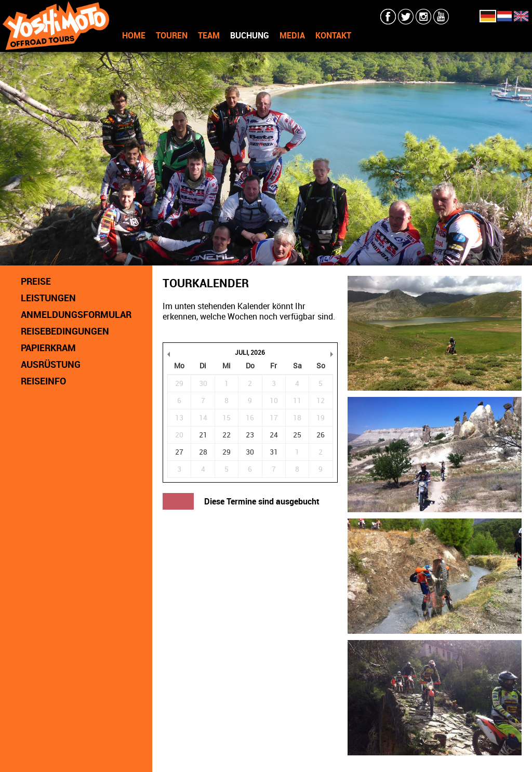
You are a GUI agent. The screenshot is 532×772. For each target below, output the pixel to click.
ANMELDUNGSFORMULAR (76, 314)
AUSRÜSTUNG (51, 364)
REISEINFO (43, 381)
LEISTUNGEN (48, 298)
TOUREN (172, 35)
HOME (134, 35)
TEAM (209, 35)
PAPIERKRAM (48, 348)
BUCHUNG (250, 35)
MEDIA (292, 35)
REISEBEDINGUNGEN (65, 331)
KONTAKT (333, 35)
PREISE (36, 281)
